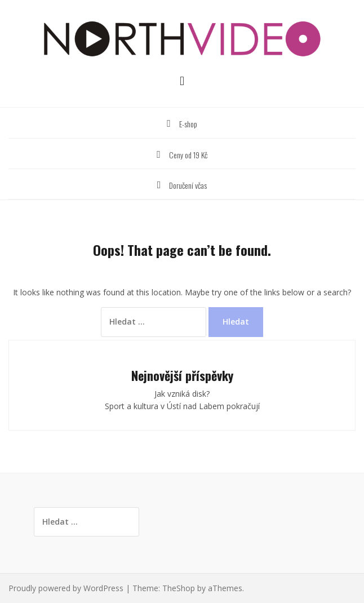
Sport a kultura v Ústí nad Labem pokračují (182, 406)
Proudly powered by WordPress (66, 588)
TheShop (179, 588)
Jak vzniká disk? (182, 394)
